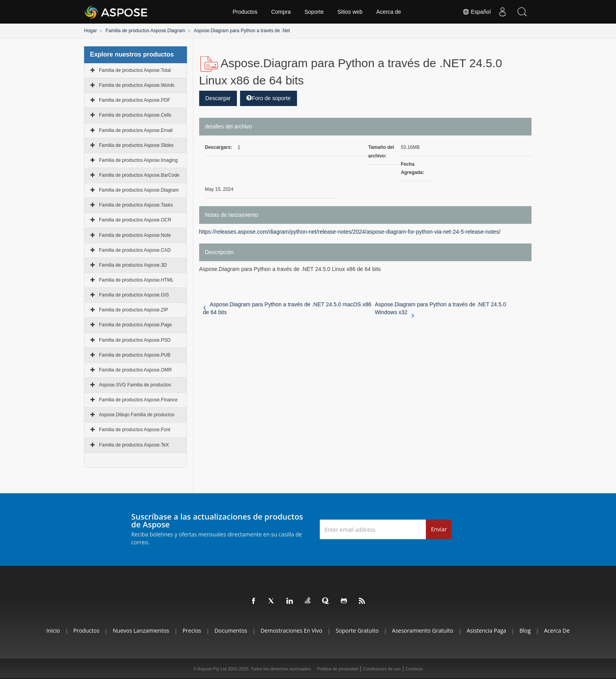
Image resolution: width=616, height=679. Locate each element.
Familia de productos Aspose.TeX (134, 445)
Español (477, 12)
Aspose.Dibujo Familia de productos (137, 415)
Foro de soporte (269, 98)
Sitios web (350, 12)
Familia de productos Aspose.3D (133, 265)
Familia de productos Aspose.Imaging (138, 160)
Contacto (414, 669)
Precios (192, 630)
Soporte (314, 12)
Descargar (218, 98)
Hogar (91, 31)
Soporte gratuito (357, 630)
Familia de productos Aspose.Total (135, 70)
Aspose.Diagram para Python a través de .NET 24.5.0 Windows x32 (440, 309)
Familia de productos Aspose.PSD (135, 340)
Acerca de (389, 12)
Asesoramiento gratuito (423, 630)
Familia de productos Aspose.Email (136, 130)
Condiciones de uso (382, 669)
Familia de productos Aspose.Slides (136, 145)
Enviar (439, 529)
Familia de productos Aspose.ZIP (134, 310)
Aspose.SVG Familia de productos (135, 385)
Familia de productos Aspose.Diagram (146, 31)
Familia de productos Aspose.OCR (135, 220)
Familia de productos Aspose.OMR (135, 370)
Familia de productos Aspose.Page (135, 325)
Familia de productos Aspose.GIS (134, 295)
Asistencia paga (486, 630)
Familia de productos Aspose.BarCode (139, 175)
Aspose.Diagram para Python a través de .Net (242, 31)
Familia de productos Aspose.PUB (135, 355)
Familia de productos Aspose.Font (135, 430)
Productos (245, 12)
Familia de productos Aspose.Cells (135, 115)
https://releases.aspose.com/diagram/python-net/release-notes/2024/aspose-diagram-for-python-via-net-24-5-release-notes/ (350, 232)
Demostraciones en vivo (291, 630)
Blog (525, 630)
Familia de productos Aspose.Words (137, 85)
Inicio (53, 630)
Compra (281, 12)
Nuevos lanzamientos (141, 630)
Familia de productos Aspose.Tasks (136, 205)
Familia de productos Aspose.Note (135, 235)
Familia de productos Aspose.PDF (135, 100)
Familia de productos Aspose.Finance (138, 400)
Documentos (231, 630)
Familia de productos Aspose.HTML (136, 280)
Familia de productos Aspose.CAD (135, 250)
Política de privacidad (338, 669)
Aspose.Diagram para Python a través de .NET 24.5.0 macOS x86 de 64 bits (287, 308)
